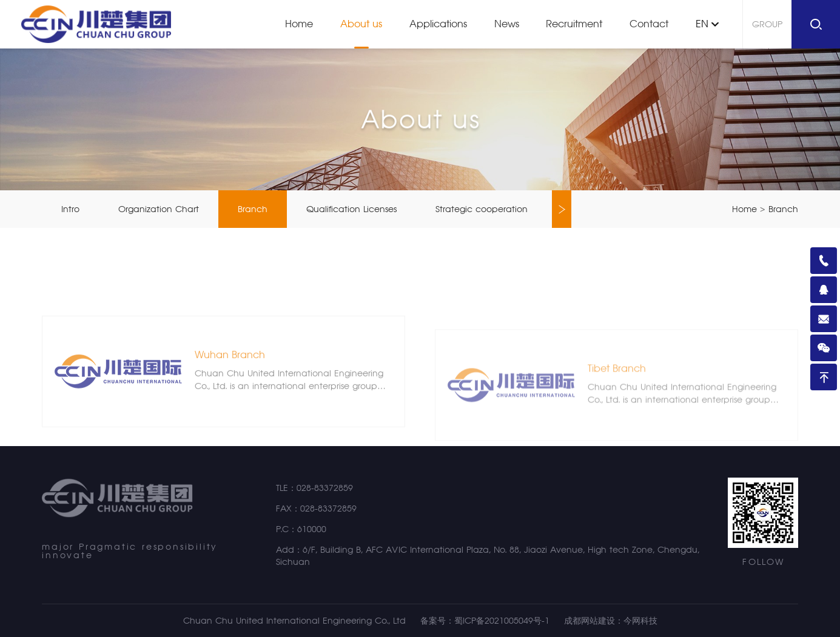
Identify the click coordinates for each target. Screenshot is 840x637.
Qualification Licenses (351, 209)
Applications (438, 24)
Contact (649, 24)
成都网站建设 (590, 621)
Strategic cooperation (482, 209)
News (507, 24)
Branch (253, 209)
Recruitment (574, 24)
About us (361, 24)
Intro (70, 209)
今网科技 (640, 621)
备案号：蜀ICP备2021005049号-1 (485, 621)
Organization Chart (159, 209)
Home (299, 24)
